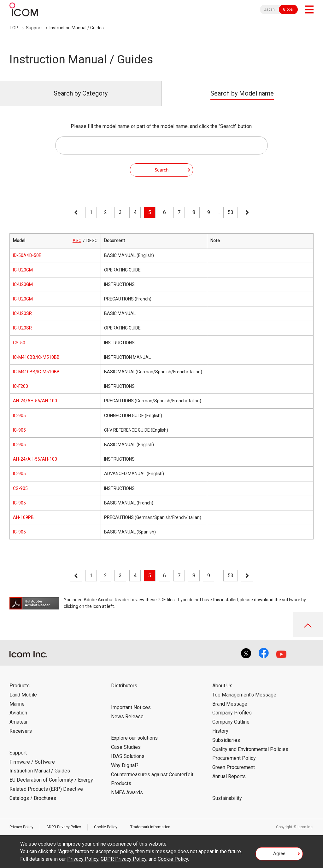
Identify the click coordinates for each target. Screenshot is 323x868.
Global (288, 9)
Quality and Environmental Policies (250, 749)
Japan (269, 9)
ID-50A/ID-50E (27, 255)
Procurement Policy (234, 758)
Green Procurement (234, 767)
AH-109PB (23, 517)
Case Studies (126, 747)
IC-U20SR (22, 313)
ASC (77, 241)
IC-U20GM (23, 270)
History (220, 731)
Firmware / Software (32, 762)
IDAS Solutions (128, 756)
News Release (127, 717)
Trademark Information (150, 827)
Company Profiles (232, 713)
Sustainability (227, 798)
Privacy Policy (21, 827)
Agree (279, 853)
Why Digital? (125, 765)
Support (34, 28)
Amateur (19, 722)
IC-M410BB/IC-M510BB (36, 357)
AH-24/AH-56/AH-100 (35, 401)
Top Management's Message (244, 695)
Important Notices (131, 707)
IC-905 (19, 416)
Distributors (124, 686)
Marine (17, 704)
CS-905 (20, 488)
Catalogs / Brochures (33, 798)
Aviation (18, 713)
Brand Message (230, 704)
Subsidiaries (226, 740)
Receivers (21, 731)
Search (162, 170)
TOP (14, 28)
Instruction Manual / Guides (77, 28)
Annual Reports (229, 776)
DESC (92, 241)
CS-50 (19, 343)
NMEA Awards (127, 792)
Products (20, 686)
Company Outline (231, 722)
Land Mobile (23, 695)
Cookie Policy (106, 827)
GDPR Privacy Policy (64, 827)
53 (231, 212)
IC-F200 (21, 386)
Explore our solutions (134, 738)
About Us (222, 686)
